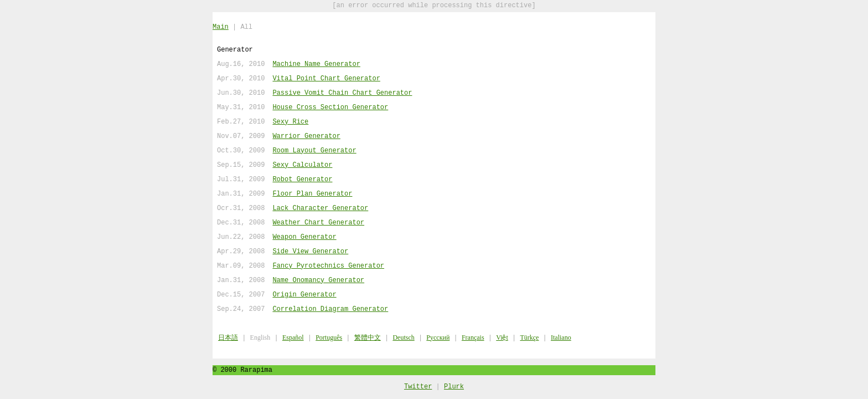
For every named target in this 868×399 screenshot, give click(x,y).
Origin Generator (304, 295)
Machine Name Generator (316, 64)
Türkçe (529, 337)
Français (473, 337)
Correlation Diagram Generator (330, 309)
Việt (502, 337)
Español (293, 337)
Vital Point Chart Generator (326, 78)
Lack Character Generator (320, 208)
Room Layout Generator (314, 150)
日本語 (228, 337)
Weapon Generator (304, 237)
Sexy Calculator (302, 165)
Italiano (561, 337)
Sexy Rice (290, 122)
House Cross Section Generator (330, 107)
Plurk (454, 386)
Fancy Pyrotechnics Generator (328, 266)
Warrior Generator (306, 136)
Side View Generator (310, 251)
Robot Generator (302, 179)
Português (329, 337)
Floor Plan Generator (312, 194)
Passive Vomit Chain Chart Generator (342, 93)
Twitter (418, 386)
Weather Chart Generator (318, 222)
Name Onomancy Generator (318, 280)
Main (221, 27)
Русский (438, 337)
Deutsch (403, 337)
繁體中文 (368, 337)
